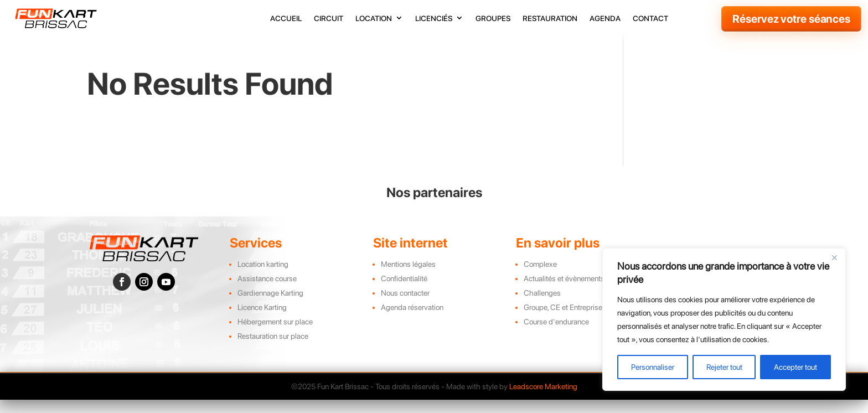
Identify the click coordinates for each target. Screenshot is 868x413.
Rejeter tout (724, 367)
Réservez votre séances (791, 19)
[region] (724, 319)
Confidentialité (404, 292)
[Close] (834, 257)
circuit (329, 19)
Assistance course (267, 292)
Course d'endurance (556, 335)
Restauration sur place (273, 350)
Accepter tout (795, 367)
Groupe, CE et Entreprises (565, 321)
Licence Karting (262, 321)
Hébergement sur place (275, 335)
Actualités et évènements (564, 292)
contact (650, 19)
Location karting (263, 278)
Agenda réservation (412, 321)
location (374, 19)
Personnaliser (653, 367)
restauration (550, 19)
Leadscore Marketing (543, 400)
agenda (605, 19)
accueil (286, 19)
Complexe (540, 278)
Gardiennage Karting (270, 307)
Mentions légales (408, 278)
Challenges (542, 307)
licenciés (434, 19)
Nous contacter (405, 307)
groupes (493, 19)
